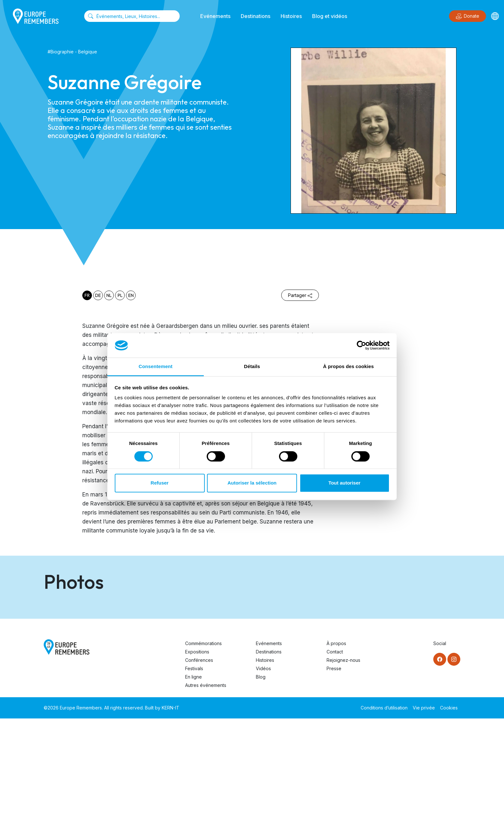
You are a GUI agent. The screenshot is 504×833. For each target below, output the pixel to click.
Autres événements (206, 800)
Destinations (256, 16)
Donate (468, 16)
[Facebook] (440, 774)
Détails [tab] (252, 367)
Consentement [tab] (155, 367)
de (98, 295)
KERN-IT (171, 822)
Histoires (291, 16)
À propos (336, 758)
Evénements (215, 16)
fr (87, 295)
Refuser (160, 483)
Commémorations (203, 758)
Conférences (199, 775)
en (131, 295)
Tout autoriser (345, 483)
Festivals (194, 783)
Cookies (449, 822)
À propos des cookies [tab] (348, 367)
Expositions (197, 766)
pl (120, 295)
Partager (300, 295)
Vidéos (263, 783)
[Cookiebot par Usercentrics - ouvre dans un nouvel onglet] (361, 345)
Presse (334, 783)
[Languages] (495, 16)
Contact (335, 766)
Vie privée (424, 822)
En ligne (194, 791)
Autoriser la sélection (252, 483)
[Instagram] (454, 774)
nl (109, 295)
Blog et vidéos (330, 16)
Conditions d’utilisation (384, 822)
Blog (261, 791)
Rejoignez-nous (343, 775)
